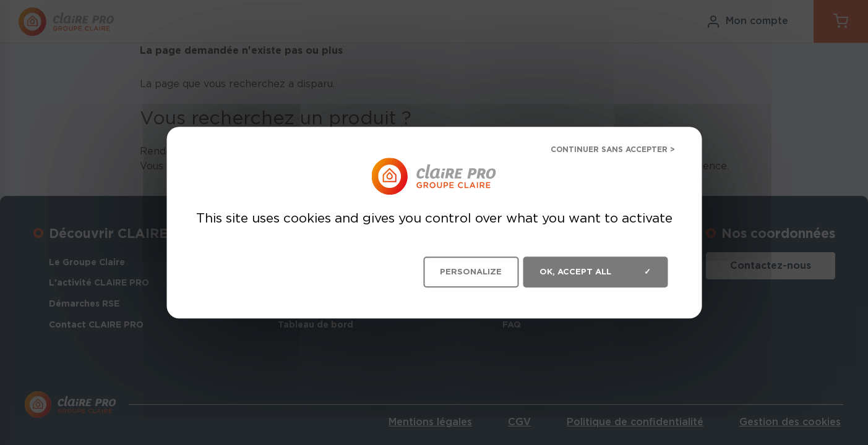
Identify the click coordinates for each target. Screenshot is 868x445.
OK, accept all (595, 272)
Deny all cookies (603, 151)
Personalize (471, 272)
